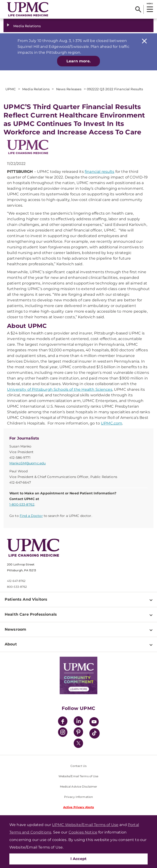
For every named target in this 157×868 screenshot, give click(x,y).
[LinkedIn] (78, 722)
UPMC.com (111, 423)
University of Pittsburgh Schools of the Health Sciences (60, 389)
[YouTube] (94, 722)
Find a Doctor (31, 516)
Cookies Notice (83, 832)
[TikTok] (95, 733)
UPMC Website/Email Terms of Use (85, 825)
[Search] (138, 9)
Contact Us (78, 766)
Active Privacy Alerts (79, 807)
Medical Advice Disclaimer (79, 787)
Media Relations (27, 26)
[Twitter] (78, 743)
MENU (150, 4)
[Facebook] (63, 722)
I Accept (79, 859)
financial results (100, 172)
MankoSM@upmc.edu (27, 463)
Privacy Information (78, 797)
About (11, 644)
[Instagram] (63, 733)
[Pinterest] (78, 733)
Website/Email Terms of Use (78, 776)
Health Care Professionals (31, 614)
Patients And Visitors (26, 599)
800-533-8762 (17, 587)
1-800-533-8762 (22, 504)
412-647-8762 (16, 581)
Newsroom (15, 629)
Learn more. (78, 61)
